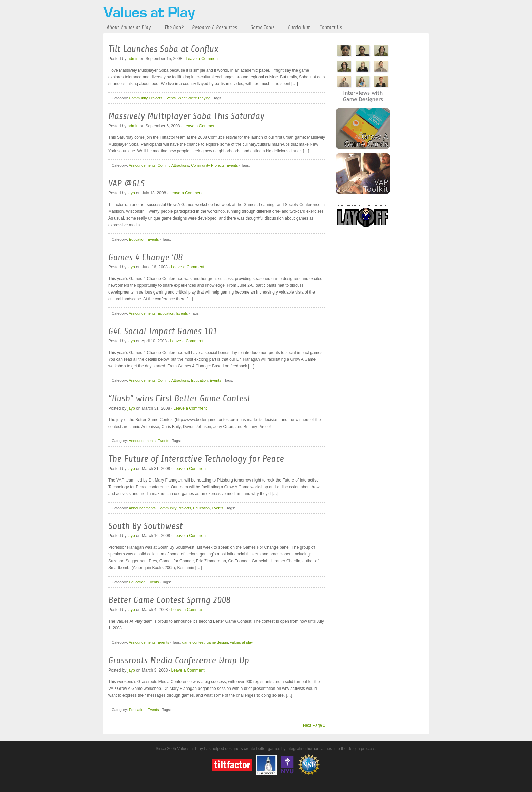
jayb (131, 193)
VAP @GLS (126, 183)
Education (137, 239)
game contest (193, 642)
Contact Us (330, 27)
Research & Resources (214, 27)
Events (170, 98)
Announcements (142, 165)
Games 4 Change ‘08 (145, 257)
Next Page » (314, 725)
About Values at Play (129, 27)
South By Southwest (145, 526)
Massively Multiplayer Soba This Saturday (186, 116)
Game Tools (262, 27)
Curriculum (299, 27)
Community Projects (146, 98)
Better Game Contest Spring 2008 (169, 600)
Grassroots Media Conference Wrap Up (179, 660)
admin (133, 59)
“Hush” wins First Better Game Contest (179, 398)
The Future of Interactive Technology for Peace (196, 459)
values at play (241, 642)
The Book (174, 27)
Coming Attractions (173, 165)
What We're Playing (194, 98)
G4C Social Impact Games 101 (163, 331)
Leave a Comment (202, 59)
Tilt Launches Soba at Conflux (163, 49)
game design (217, 642)
